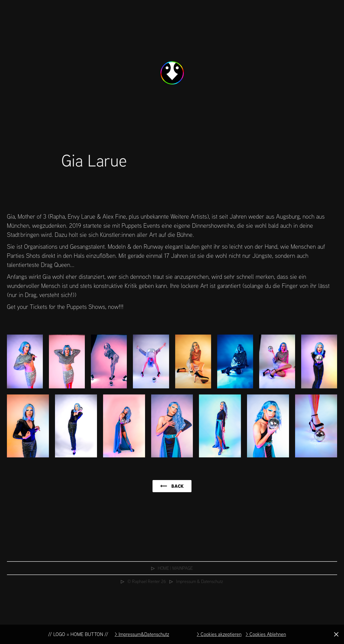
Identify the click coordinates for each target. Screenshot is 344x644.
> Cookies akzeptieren (219, 634)
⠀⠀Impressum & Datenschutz (195, 581)
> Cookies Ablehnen (266, 634)
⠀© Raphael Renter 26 (143, 581)
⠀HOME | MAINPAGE (172, 568)
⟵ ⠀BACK (172, 486)
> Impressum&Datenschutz (142, 634)
